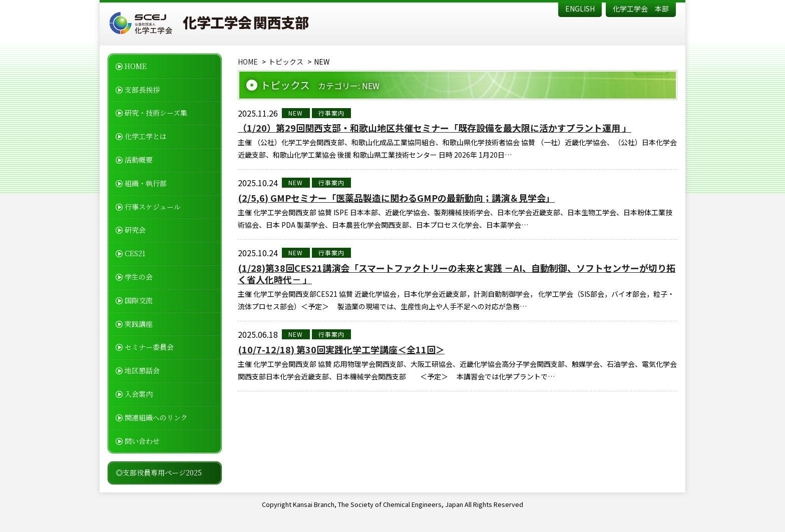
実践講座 (139, 324)
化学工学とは (146, 136)
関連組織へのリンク (156, 417)
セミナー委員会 (149, 347)
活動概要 (139, 160)
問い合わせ (142, 441)
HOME (136, 66)
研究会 (135, 230)
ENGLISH (580, 9)
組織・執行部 (146, 183)
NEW (296, 113)
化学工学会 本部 (641, 9)
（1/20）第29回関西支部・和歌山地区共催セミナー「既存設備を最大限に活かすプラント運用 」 (435, 128)
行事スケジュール (153, 207)
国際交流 (139, 300)
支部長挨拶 (142, 90)
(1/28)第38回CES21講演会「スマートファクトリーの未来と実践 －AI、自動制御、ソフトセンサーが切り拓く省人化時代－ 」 (457, 274)
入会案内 (139, 394)
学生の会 (139, 277)
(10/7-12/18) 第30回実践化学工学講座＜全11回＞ (341, 350)
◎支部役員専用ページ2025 (159, 472)
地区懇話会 (142, 370)
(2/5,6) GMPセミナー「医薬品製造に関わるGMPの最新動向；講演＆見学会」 (396, 198)
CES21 (135, 253)
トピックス (286, 62)
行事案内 (332, 113)
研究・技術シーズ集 (156, 113)
